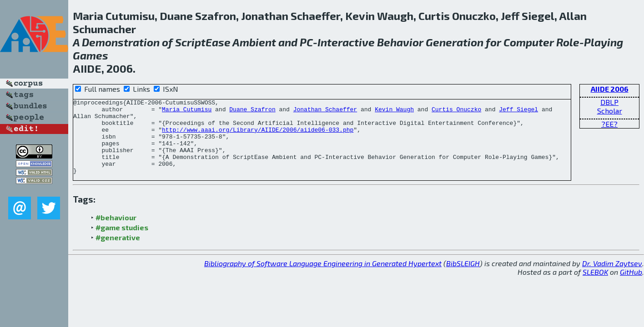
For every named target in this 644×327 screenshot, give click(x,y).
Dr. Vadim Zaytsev (612, 278)
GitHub (631, 287)
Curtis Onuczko (456, 112)
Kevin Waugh (394, 112)
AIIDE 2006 (610, 89)
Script (190, 42)
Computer (529, 42)
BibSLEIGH (463, 278)
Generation (455, 42)
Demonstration (121, 42)
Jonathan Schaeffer (325, 112)
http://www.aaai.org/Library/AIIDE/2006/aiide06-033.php (258, 136)
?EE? (609, 124)
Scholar (610, 111)
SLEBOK (595, 287)
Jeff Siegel (518, 112)
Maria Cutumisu (187, 112)
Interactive (346, 42)
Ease (218, 42)
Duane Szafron (252, 112)
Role (568, 42)
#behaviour (116, 232)
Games (91, 55)
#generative (118, 252)
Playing (604, 42)
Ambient (254, 42)
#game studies (122, 242)
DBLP (609, 102)
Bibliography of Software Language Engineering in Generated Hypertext (323, 278)
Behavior (400, 42)
